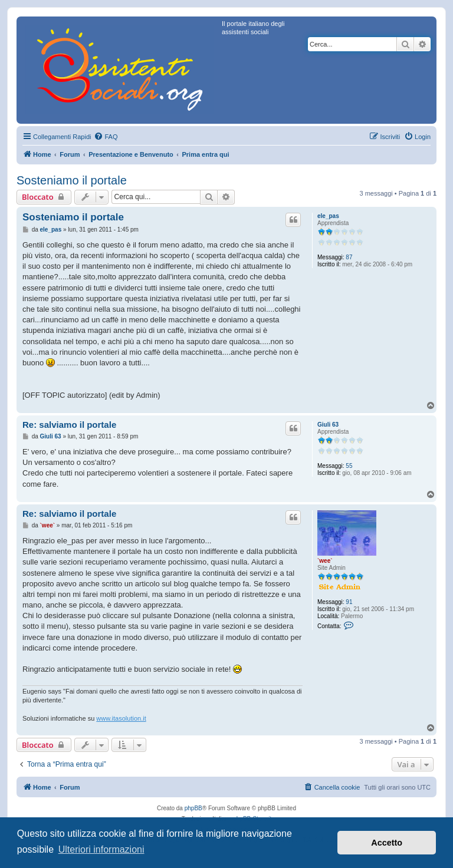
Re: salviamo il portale (69, 425)
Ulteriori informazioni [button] (101, 849)
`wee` (325, 561)
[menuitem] (106, 137)
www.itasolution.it (121, 718)
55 (349, 466)
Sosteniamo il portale (72, 180)
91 (349, 602)
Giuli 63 (328, 425)
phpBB (193, 808)
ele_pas (328, 216)
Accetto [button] (387, 843)
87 (349, 257)
